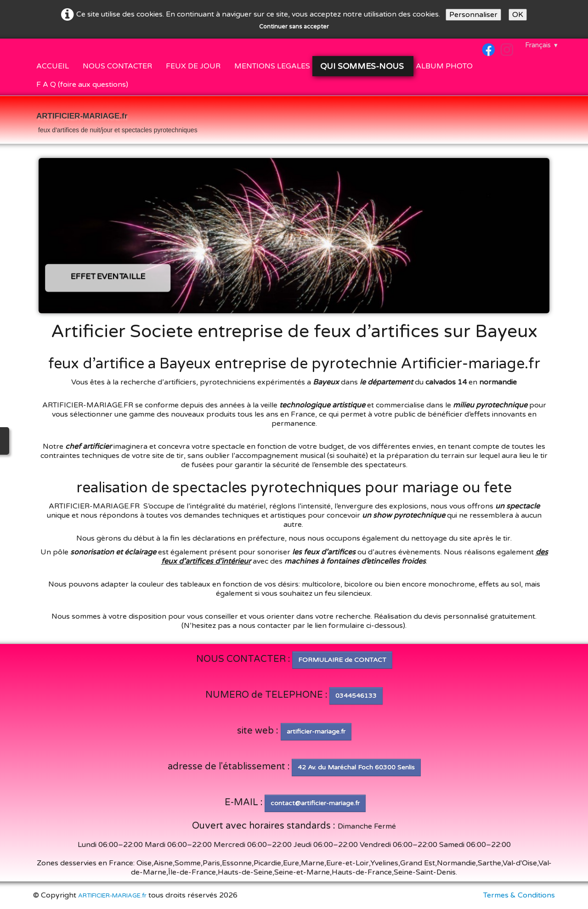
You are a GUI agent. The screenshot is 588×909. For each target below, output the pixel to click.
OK (518, 15)
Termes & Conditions (519, 895)
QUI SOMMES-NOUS (363, 66)
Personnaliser (473, 15)
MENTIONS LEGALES (272, 66)
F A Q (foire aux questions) (82, 85)
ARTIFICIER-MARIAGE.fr (112, 896)
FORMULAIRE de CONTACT (342, 660)
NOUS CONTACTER (117, 66)
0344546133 (356, 696)
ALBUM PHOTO (444, 66)
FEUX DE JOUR (193, 66)
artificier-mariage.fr (316, 731)
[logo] (117, 121)
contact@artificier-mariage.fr (315, 803)
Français (542, 45)
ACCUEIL (53, 66)
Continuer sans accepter (294, 27)
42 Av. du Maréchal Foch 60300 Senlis (356, 767)
